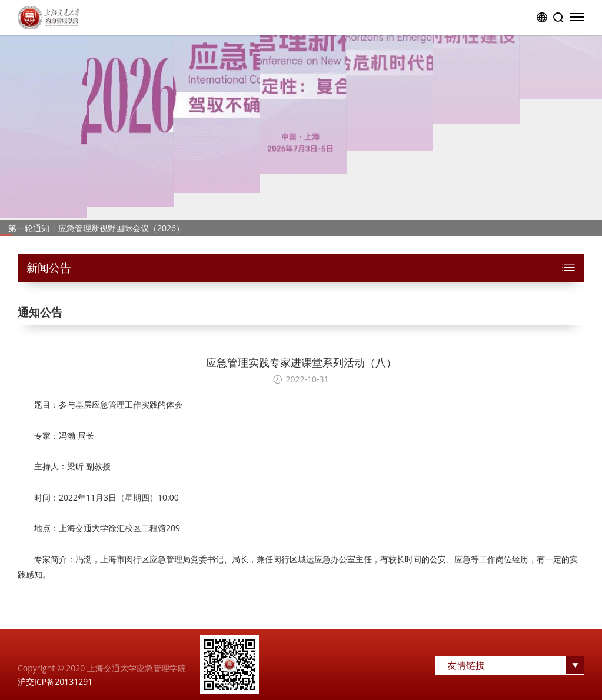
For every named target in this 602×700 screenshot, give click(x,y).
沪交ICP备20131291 (55, 681)
